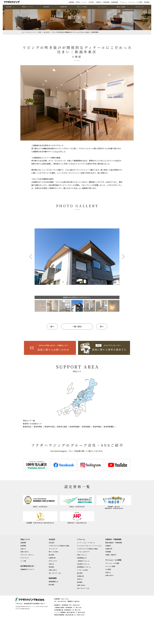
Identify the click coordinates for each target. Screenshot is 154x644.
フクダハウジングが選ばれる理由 (59, 546)
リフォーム (123, 2)
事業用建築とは (54, 582)
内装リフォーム (82, 555)
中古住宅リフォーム (83, 564)
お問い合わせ (24, 552)
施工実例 (46, 7)
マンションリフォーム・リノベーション (89, 546)
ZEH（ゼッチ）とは (55, 573)
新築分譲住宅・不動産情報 (114, 543)
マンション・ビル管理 (135, 2)
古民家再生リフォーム (84, 567)
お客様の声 (63, 7)
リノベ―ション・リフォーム (86, 543)
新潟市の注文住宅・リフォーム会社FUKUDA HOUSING (35, 606)
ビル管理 (108, 569)
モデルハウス (140, 7)
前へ (52, 326)
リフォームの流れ (83, 570)
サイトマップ (24, 558)
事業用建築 (115, 2)
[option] (36, 465)
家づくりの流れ (82, 7)
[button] (31, 257)
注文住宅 (91, 2)
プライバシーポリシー (27, 555)
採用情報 (147, 2)
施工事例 (51, 585)
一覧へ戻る (77, 326)
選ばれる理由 (121, 7)
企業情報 (71, 2)
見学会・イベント (81, 2)
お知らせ (23, 549)
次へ (102, 326)
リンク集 (23, 561)
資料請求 (51, 567)
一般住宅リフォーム (83, 561)
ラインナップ (102, 7)
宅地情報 (108, 552)
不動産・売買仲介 (111, 555)
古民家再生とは (82, 558)
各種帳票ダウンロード (27, 569)
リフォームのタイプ (83, 552)
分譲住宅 (108, 546)
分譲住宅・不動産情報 (103, 2)
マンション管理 (110, 566)
